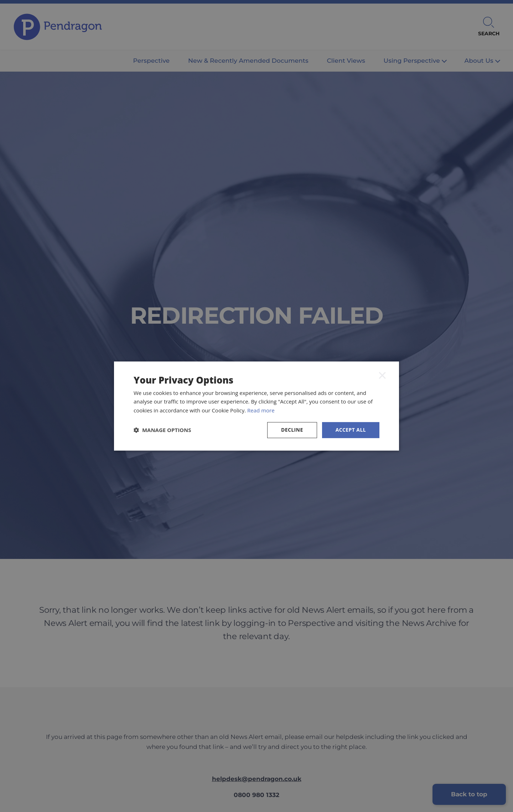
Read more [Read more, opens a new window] (261, 410)
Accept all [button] (351, 430)
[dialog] (256, 406)
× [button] (382, 375)
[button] (162, 430)
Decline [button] (292, 430)
